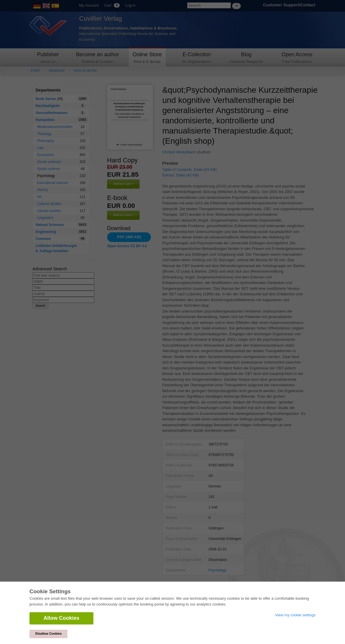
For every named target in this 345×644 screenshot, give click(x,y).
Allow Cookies (61, 618)
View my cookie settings (296, 615)
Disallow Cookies (48, 634)
